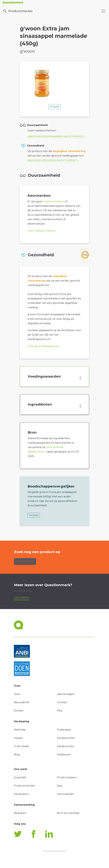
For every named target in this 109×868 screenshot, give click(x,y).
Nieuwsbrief (22, 702)
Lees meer (22, 598)
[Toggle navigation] (103, 11)
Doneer (19, 711)
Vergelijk (55, 107)
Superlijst (20, 777)
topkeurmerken (54, 201)
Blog (17, 755)
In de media (21, 746)
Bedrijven (20, 813)
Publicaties (64, 730)
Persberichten (66, 738)
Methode (20, 730)
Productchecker (18, 11)
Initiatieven (64, 755)
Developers (21, 794)
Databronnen (66, 746)
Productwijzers (67, 777)
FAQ (60, 711)
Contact (62, 702)
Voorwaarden (65, 794)
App (60, 786)
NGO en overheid (68, 813)
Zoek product (25, 561)
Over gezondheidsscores (43, 346)
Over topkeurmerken (42, 231)
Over (17, 694)
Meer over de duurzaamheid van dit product (55, 136)
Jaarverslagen (66, 694)
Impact (18, 738)
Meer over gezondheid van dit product (52, 160)
